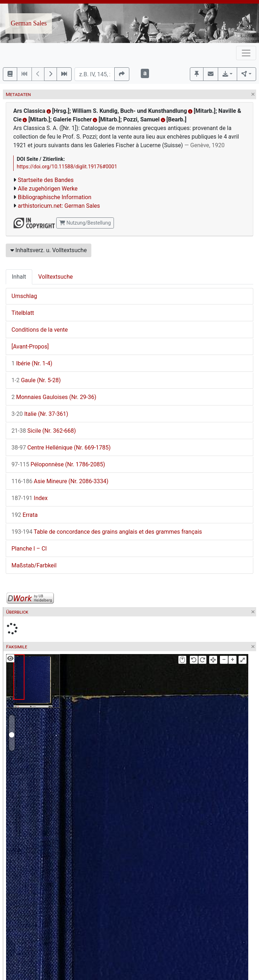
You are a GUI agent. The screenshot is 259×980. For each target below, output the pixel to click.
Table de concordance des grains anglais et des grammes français (107, 532)
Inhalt (19, 277)
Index (30, 498)
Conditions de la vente (40, 330)
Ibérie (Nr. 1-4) (32, 363)
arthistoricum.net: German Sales (59, 206)
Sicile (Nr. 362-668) (44, 431)
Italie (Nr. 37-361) (40, 414)
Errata (25, 515)
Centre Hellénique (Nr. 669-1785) (61, 448)
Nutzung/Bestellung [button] (85, 223)
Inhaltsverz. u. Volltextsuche (49, 250)
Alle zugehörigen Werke (48, 189)
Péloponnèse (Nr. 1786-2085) (58, 464)
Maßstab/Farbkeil (34, 565)
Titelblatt (23, 313)
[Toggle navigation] (246, 53)
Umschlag (24, 296)
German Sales (29, 23)
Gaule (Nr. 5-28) (36, 380)
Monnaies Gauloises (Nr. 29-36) (54, 397)
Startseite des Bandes (46, 180)
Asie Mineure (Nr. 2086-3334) (60, 481)
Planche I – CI (29, 549)
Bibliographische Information (55, 197)
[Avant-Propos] (30, 347)
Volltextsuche (56, 277)
